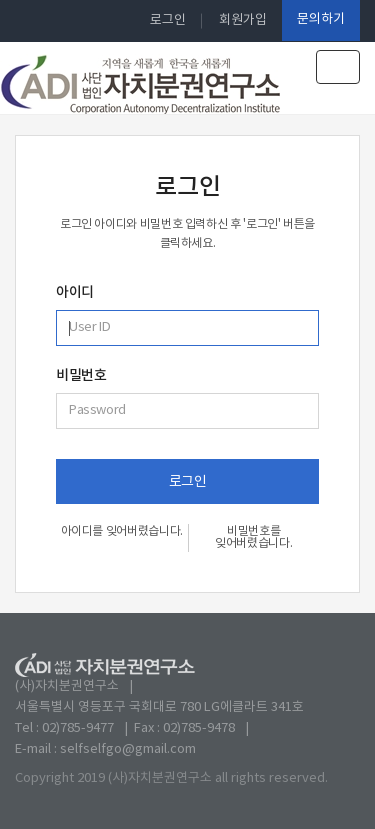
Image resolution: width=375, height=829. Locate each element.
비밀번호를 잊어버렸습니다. (253, 537)
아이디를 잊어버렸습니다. (122, 531)
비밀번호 (81, 376)
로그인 (168, 20)
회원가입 (243, 20)
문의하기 (321, 19)
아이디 (75, 293)
